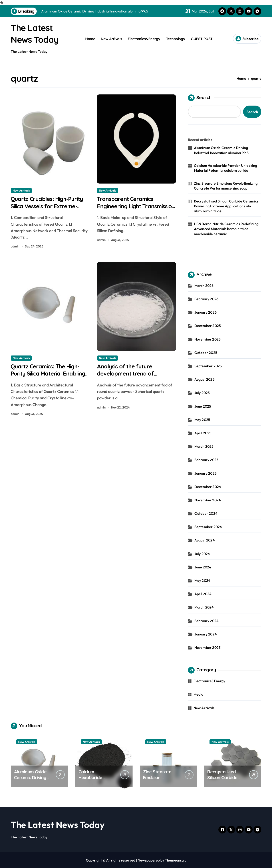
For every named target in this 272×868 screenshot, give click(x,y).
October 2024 (206, 513)
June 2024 (203, 567)
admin (15, 247)
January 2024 (206, 634)
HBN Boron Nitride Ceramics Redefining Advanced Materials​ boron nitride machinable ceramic (226, 229)
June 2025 (203, 406)
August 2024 (205, 540)
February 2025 (207, 460)
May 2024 (202, 580)
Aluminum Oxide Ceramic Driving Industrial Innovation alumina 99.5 (221, 150)
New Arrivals (111, 39)
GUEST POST (202, 39)
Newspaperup (149, 860)
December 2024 (208, 486)
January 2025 (206, 473)
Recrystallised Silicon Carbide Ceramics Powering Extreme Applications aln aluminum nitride (226, 206)
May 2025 (202, 419)
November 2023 (208, 647)
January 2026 (206, 312)
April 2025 (203, 433)
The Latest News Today (58, 824)
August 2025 (205, 379)
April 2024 (203, 594)
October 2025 (206, 352)
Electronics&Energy (144, 39)
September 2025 (208, 366)
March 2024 (204, 607)
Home (90, 39)
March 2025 (204, 446)
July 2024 (202, 553)
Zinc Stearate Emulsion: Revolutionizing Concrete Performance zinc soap (226, 186)
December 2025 (208, 326)
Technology (176, 39)
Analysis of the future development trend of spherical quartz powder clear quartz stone (130, 379)
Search (200, 98)
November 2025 (208, 339)
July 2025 (202, 393)
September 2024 (208, 527)
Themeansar (175, 860)
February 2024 (207, 621)
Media (198, 694)
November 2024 (208, 500)
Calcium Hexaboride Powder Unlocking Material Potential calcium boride (226, 168)
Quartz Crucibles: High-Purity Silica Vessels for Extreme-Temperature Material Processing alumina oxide (50, 211)
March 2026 (204, 285)
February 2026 (207, 299)
